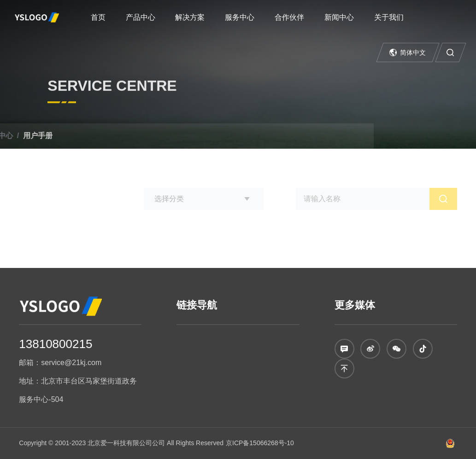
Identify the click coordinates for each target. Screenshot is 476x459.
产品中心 (141, 17)
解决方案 (190, 17)
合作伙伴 (289, 17)
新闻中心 (339, 17)
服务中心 (240, 17)
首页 (98, 17)
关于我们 (389, 17)
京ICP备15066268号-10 (260, 443)
